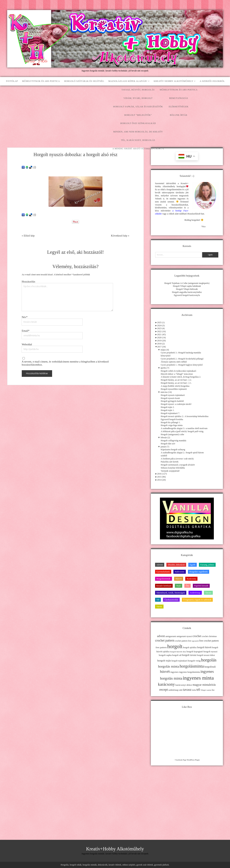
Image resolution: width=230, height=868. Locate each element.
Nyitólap (12, 81)
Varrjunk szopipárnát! (170, 471)
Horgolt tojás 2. (168, 407)
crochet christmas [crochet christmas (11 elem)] (209, 636)
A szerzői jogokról (212, 81)
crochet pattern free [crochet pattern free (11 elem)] (183, 641)
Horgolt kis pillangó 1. (171, 422)
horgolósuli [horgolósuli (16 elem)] (210, 667)
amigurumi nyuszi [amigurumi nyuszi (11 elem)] (184, 636)
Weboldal (27, 344)
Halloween (180, 572)
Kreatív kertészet (164, 586)
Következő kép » (120, 236)
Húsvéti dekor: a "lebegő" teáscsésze (177, 374)
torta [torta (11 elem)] (194, 690)
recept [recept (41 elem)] (164, 690)
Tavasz (208, 593)
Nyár (178, 586)
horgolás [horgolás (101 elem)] (209, 660)
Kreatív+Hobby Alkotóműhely (173, 81)
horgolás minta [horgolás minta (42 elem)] (169, 666)
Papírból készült (201, 586)
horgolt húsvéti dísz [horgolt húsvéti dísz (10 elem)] (178, 652)
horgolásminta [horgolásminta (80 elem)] (192, 666)
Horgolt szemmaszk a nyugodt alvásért (178, 465)
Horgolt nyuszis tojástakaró (173, 395)
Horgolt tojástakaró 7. (170, 413)
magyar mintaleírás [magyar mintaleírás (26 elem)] (204, 685)
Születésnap (195, 593)
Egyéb (193, 565)
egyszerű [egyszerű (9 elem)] (195, 641)
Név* (25, 317)
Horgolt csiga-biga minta (172, 425)
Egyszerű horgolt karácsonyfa (187, 295)
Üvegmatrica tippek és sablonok (197, 600)
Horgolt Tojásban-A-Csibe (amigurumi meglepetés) (187, 283)
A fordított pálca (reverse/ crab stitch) (177, 459)
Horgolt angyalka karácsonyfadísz (187, 292)
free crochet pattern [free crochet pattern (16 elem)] (209, 641)
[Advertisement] (115, 113)
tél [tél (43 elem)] (198, 689)
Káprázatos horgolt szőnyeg (173, 450)
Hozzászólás (28, 282)
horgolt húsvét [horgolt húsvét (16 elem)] (204, 647)
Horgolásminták (164, 579)
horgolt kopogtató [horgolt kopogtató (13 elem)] (195, 652)
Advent (160, 565)
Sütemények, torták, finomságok (171, 593)
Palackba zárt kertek (170, 462)
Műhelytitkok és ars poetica (41, 81)
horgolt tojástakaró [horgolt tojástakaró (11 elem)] (179, 661)
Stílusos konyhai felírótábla (173, 468)
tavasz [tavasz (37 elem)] (187, 690)
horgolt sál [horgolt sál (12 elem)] (177, 655)
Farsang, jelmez (207, 565)
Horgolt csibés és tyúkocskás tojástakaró (179, 371)
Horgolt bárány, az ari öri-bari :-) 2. (176, 380)
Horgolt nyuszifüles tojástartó (174, 389)
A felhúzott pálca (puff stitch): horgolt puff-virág (182, 431)
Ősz (188, 586)
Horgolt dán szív (168, 444)
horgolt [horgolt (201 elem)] (175, 646)
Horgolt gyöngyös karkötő (172, 401)
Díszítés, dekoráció (176, 565)
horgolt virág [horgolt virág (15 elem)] (194, 661)
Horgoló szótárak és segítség (84, 81)
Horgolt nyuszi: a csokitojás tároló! (176, 404)
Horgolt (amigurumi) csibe (172, 434)
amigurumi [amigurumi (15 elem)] (171, 636)
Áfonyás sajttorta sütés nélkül (174, 362)
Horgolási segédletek (199, 572)
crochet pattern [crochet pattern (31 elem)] (165, 640)
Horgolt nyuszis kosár (170, 398)
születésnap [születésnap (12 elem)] (173, 690)
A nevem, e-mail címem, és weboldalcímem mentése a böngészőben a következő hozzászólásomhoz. (65, 363)
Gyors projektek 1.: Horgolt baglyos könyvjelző (182, 365)
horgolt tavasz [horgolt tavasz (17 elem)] (189, 655)
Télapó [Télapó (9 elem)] (203, 690)
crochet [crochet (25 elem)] (197, 636)
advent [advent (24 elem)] (161, 636)
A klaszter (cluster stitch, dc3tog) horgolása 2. (181, 377)
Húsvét (179, 579)
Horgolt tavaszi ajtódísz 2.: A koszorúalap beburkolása (185, 416)
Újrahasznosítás (171, 600)
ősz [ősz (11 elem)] (213, 690)
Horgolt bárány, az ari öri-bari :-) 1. (176, 383)
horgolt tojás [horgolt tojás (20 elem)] (164, 660)
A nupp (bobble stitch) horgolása (175, 386)
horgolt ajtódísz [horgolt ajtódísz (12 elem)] (190, 647)
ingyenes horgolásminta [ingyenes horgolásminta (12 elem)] (190, 672)
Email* (26, 331)
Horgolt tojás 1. (168, 410)
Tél (158, 600)
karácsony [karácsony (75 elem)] (166, 684)
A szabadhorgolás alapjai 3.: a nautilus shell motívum (184, 428)
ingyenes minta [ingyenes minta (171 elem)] (198, 678)
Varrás (159, 607)
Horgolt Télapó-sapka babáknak (187, 286)
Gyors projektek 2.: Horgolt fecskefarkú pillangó (182, 359)
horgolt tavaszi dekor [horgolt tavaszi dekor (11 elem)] (206, 655)
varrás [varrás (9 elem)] (209, 690)
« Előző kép (28, 236)
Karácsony (191, 579)
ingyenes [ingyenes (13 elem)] (174, 672)
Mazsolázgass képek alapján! (128, 81)
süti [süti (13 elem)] (181, 690)
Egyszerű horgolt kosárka (172, 419)
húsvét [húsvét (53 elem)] (165, 672)
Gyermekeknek (163, 572)
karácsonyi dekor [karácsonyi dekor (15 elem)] (184, 685)
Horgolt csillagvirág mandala (174, 441)
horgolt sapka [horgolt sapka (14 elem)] (165, 655)
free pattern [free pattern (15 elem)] (161, 647)
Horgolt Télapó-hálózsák (187, 289)
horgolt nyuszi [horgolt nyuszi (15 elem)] (210, 651)
